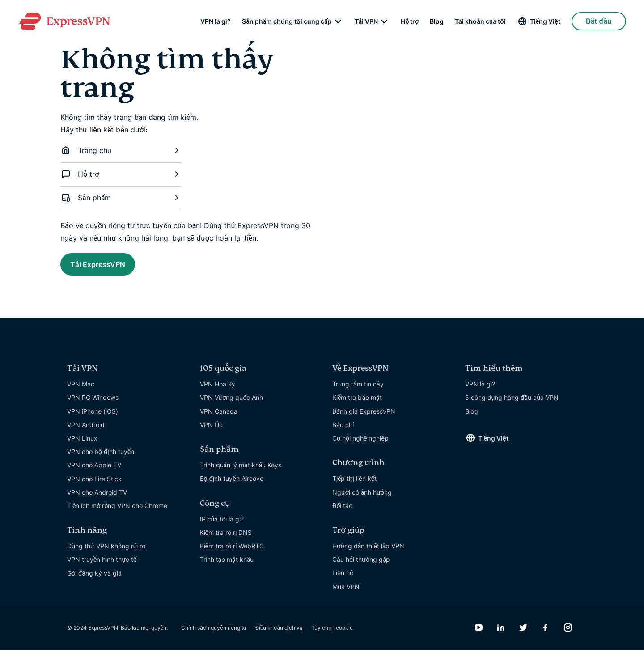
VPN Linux (82, 445)
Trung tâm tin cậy (358, 391)
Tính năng (87, 537)
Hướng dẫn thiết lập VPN (368, 553)
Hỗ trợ (410, 22)
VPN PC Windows (93, 404)
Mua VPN (346, 593)
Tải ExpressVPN (111, 267)
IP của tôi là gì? (222, 526)
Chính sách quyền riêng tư (214, 634)
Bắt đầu (599, 22)
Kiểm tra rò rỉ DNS (226, 539)
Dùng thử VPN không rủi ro (106, 553)
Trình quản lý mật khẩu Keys (241, 472)
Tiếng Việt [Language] (545, 22)
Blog (437, 22)
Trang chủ (121, 150)
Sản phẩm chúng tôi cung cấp (287, 22)
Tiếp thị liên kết (354, 485)
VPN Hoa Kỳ (218, 391)
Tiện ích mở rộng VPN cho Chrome (117, 512)
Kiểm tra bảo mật (357, 404)
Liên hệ (343, 579)
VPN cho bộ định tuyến (101, 458)
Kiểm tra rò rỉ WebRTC (232, 553)
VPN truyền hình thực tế (102, 566)
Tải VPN (366, 22)
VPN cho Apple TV (94, 472)
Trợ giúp (348, 537)
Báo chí (343, 431)
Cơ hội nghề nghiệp (360, 445)
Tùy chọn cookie (332, 634)
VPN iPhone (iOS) (93, 418)
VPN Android (86, 431)
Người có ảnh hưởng (362, 499)
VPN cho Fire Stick (94, 485)
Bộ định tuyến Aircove (232, 485)
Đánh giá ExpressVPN (364, 418)
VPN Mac (81, 391)
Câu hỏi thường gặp (361, 566)
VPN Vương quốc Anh (232, 404)
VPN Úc (211, 431)
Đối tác (342, 512)
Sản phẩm (121, 198)
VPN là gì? (216, 22)
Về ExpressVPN (360, 375)
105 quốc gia (223, 375)
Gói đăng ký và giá (94, 580)
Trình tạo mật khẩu (227, 566)
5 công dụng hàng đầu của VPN (512, 404)
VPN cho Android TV (97, 499)
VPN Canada (219, 418)
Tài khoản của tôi (480, 22)
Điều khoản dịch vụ (279, 634)
